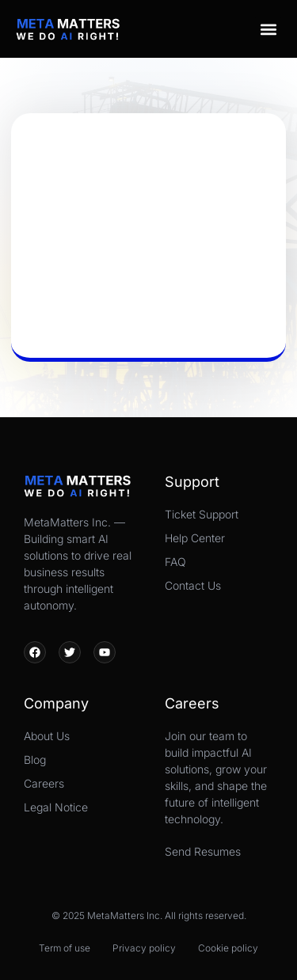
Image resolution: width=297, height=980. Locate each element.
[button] (268, 29)
